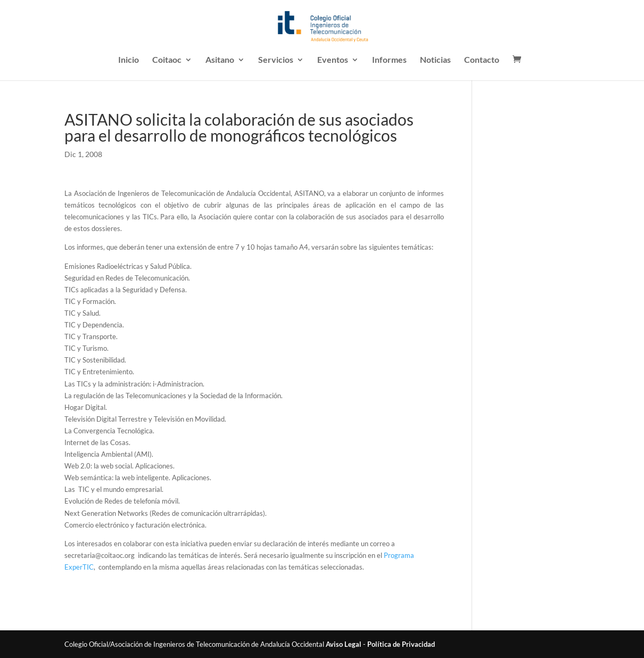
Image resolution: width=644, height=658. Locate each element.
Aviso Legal (344, 644)
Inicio (129, 60)
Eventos (333, 60)
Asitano (220, 60)
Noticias (435, 60)
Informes (389, 60)
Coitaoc (167, 60)
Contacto (482, 60)
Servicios (276, 60)
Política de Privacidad (401, 644)
